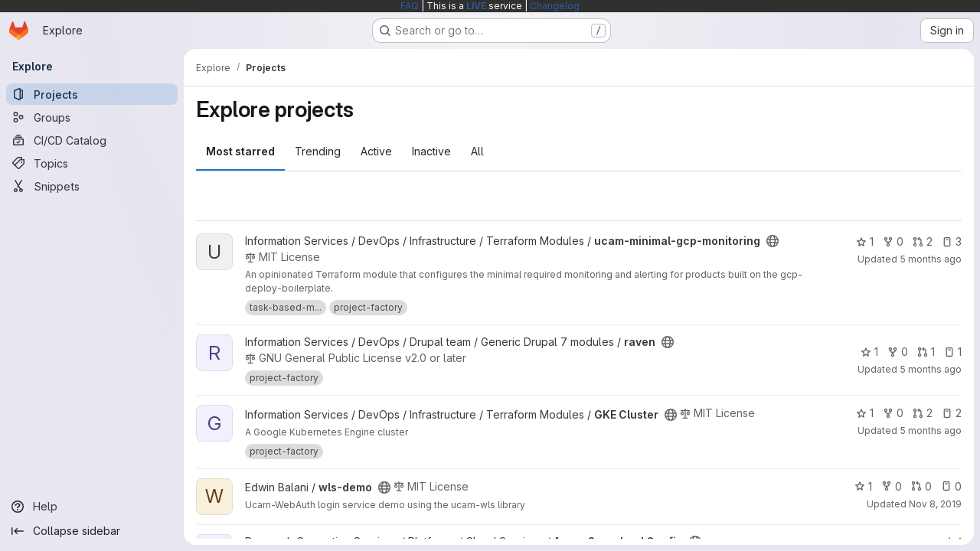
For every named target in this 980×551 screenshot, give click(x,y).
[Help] (92, 507)
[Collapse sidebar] (92, 531)
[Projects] (92, 94)
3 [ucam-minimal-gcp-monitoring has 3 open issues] (952, 241)
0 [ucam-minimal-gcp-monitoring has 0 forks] (893, 241)
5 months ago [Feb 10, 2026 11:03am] (931, 369)
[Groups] (92, 117)
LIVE (476, 6)
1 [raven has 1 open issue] (953, 352)
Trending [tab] (318, 151)
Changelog (555, 6)
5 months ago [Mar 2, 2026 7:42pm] (931, 259)
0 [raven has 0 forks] (898, 352)
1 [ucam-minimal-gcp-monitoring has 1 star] (865, 241)
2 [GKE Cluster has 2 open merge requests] (923, 413)
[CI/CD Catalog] (92, 140)
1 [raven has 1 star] (869, 352)
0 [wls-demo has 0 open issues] (951, 486)
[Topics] (92, 163)
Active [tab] (376, 151)
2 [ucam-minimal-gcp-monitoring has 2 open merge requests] (923, 241)
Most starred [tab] (240, 151)
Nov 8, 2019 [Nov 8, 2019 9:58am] (935, 504)
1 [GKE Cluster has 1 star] (865, 413)
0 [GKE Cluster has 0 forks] (893, 413)
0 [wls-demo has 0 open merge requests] (921, 486)
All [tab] (477, 151)
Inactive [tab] (431, 151)
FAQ (410, 6)
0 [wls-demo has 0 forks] (892, 486)
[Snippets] (92, 186)
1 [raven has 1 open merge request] (926, 352)
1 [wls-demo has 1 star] (863, 486)
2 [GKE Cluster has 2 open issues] (952, 413)
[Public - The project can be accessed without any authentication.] (773, 241)
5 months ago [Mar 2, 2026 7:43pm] (931, 430)
